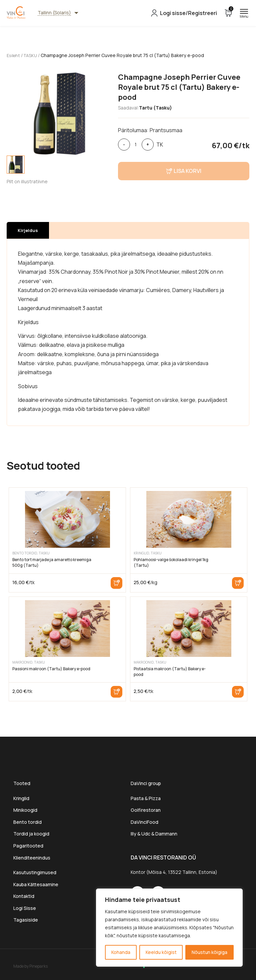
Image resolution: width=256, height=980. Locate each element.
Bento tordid (27, 822)
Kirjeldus (28, 230)
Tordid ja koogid (31, 834)
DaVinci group (146, 783)
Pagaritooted (28, 845)
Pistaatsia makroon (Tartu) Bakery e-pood (170, 671)
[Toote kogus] (136, 144)
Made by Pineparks (30, 966)
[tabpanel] (59, 113)
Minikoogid (26, 810)
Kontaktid (24, 896)
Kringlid (21, 798)
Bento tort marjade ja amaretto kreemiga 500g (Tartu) (52, 562)
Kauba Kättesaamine (36, 884)
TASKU (33, 55)
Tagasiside (26, 920)
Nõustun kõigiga (209, 952)
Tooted (22, 783)
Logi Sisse (25, 908)
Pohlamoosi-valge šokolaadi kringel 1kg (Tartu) (171, 562)
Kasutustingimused (35, 872)
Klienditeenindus (32, 857)
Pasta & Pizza (146, 798)
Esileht (14, 55)
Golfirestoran (146, 810)
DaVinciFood (144, 822)
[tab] (16, 164)
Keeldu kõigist (161, 952)
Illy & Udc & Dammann (154, 834)
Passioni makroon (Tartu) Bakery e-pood (51, 668)
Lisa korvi (116, 583)
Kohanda (121, 952)
